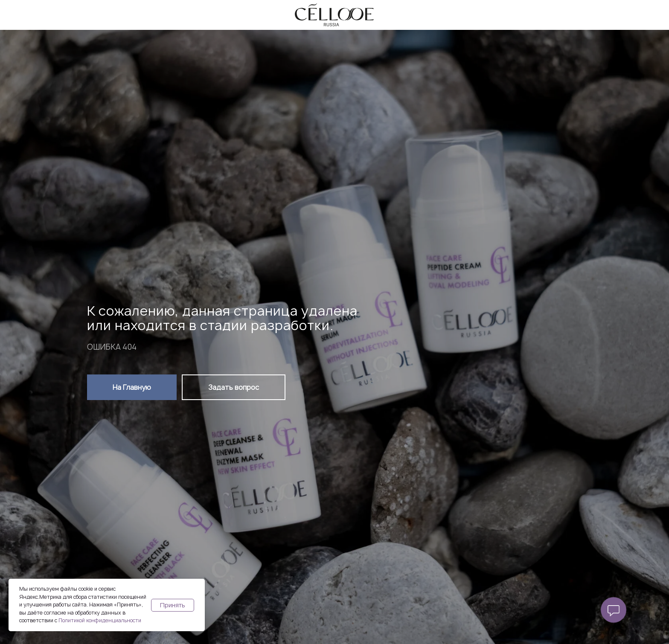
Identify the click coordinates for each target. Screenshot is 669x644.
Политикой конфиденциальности (100, 620)
